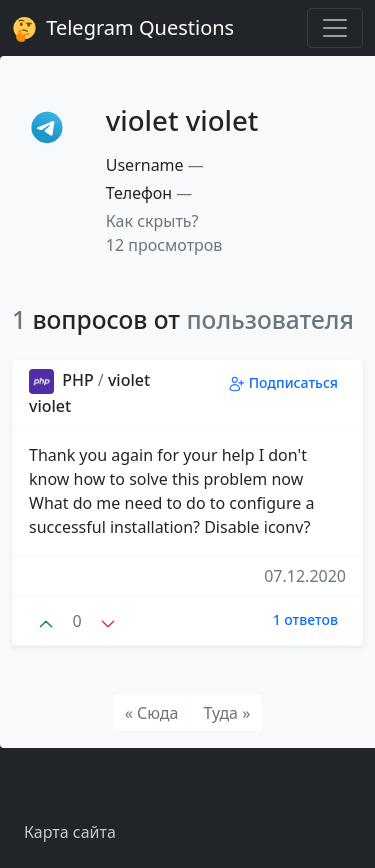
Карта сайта (70, 832)
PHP (63, 380)
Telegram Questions (123, 28)
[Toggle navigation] (335, 28)
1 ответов (305, 619)
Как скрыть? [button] (152, 221)
